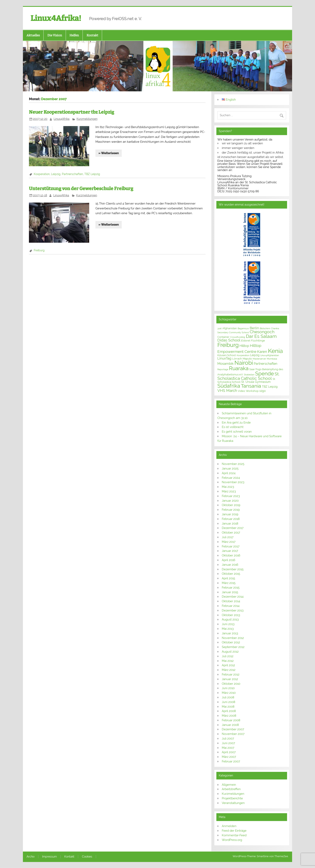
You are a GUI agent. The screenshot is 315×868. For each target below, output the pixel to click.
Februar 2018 (231, 519)
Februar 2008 (231, 720)
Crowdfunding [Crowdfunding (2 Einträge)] (238, 337)
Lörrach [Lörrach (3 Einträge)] (237, 359)
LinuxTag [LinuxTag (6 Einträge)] (224, 358)
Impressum (50, 857)
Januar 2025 (230, 469)
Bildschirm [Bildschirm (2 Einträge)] (265, 328)
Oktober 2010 (231, 684)
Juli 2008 (228, 697)
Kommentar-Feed (234, 835)
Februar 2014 (231, 606)
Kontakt (92, 35)
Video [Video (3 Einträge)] (241, 391)
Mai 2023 (228, 487)
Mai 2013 (228, 629)
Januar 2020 (230, 501)
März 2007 (229, 757)
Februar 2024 (231, 478)
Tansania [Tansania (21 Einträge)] (251, 386)
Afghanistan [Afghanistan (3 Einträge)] (230, 328)
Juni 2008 (229, 702)
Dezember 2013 (233, 610)
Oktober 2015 (231, 574)
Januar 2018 (230, 524)
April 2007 (229, 752)
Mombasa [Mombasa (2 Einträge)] (272, 359)
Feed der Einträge (234, 831)
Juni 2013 (228, 624)
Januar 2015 (230, 592)
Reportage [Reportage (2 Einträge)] (223, 369)
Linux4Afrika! (56, 18)
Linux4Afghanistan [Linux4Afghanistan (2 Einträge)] (270, 355)
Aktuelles (33, 35)
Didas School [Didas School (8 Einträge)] (229, 340)
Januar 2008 (230, 725)
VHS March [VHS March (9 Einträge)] (227, 391)
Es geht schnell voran (237, 432)
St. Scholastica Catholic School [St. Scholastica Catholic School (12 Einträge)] (248, 376)
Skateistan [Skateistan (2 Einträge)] (249, 375)
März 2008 (229, 716)
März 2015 (229, 583)
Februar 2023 (231, 496)
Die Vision (55, 35)
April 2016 (229, 560)
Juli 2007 (228, 739)
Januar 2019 (230, 514)
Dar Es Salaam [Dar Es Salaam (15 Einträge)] (261, 336)
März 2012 (229, 670)
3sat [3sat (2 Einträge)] (219, 328)
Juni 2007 (228, 743)
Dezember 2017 (233, 528)
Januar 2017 (230, 551)
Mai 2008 (228, 707)
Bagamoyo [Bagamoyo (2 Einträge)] (243, 328)
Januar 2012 (230, 679)
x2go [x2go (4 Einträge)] (262, 391)
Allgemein (229, 785)
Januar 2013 (230, 633)
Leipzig (56, 174)
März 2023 (229, 491)
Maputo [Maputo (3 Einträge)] (247, 359)
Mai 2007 (228, 748)
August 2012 (230, 652)
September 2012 (233, 647)
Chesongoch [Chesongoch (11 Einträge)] (262, 332)
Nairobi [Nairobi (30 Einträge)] (244, 363)
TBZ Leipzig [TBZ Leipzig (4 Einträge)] (270, 387)
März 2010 (229, 693)
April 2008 (229, 711)
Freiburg (39, 250)
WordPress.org (232, 840)
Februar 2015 (231, 588)
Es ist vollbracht (233, 427)
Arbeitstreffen (231, 789)
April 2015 (228, 578)
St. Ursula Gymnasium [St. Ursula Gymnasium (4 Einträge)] (256, 382)
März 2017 (229, 542)
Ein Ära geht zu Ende (236, 423)
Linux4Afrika (62, 119)
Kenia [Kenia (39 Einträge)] (275, 351)
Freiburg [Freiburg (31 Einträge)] (228, 345)
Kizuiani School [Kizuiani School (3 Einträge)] (227, 355)
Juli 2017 (228, 537)
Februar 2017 (231, 546)
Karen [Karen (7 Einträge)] (262, 352)
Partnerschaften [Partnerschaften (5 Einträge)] (265, 364)
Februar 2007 (231, 761)
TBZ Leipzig (92, 174)
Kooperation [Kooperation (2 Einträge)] (243, 355)
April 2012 (228, 665)
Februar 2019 (231, 510)
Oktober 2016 (231, 555)
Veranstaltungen (233, 803)
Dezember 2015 (233, 569)
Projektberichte (232, 798)
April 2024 (229, 473)
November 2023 (233, 482)
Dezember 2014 (233, 597)
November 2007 (233, 734)
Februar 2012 (231, 674)
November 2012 (233, 638)
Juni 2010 (228, 688)
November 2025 (233, 464)
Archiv (31, 857)
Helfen (74, 35)
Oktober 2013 (231, 615)
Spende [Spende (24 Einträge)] (264, 374)
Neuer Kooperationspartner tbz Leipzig (72, 112)
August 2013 (230, 619)
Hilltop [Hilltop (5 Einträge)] (244, 346)
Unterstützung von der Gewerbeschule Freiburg (81, 189)
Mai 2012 (228, 661)
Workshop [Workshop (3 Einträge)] (252, 391)
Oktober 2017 (231, 533)
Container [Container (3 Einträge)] (223, 337)
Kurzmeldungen (87, 119)
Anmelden (229, 826)
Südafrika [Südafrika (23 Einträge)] (229, 386)
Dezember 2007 (233, 729)
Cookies (87, 857)
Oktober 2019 (231, 505)
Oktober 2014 (231, 601)
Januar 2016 (230, 565)
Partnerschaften (72, 174)
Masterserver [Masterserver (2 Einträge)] (259, 359)
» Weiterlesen (109, 153)
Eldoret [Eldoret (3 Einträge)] (246, 341)
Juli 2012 (228, 656)
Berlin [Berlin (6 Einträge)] (254, 328)
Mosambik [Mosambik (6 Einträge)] (226, 364)
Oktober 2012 (231, 642)
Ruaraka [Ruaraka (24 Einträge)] (239, 368)
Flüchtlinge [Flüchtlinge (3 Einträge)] (258, 341)
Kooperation (42, 174)
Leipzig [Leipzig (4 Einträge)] (255, 355)
